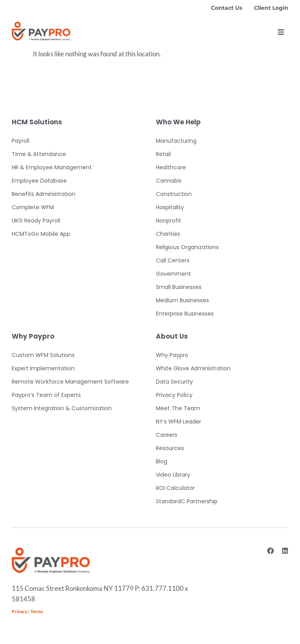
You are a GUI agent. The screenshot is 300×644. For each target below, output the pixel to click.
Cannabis (169, 181)
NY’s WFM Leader (179, 422)
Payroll (21, 141)
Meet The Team (178, 408)
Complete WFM (33, 207)
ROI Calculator (175, 488)
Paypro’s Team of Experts (46, 395)
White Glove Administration (193, 368)
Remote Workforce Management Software (70, 382)
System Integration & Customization (62, 408)
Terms (37, 611)
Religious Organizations (187, 247)
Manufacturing (176, 141)
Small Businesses (179, 287)
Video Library (173, 475)
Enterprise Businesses (185, 314)
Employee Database (39, 181)
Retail (163, 154)
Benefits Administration (44, 194)
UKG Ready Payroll (36, 221)
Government (173, 274)
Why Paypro (172, 355)
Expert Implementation (43, 368)
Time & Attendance (39, 154)
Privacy (20, 611)
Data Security (174, 382)
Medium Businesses (182, 300)
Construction (174, 194)
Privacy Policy (174, 395)
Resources (170, 448)
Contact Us (227, 8)
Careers (167, 435)
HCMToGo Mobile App (41, 234)
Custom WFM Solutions (43, 355)
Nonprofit (169, 221)
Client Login (271, 8)
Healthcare (171, 167)
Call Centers (173, 260)
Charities (168, 234)
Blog (162, 461)
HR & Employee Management (52, 167)
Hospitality (170, 207)
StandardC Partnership (187, 501)
